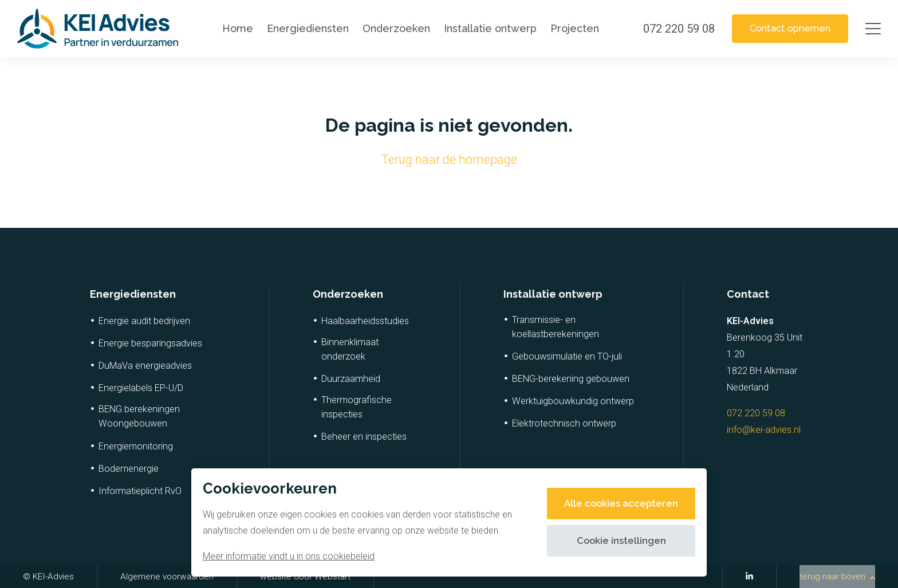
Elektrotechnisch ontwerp (564, 423)
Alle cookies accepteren (617, 504)
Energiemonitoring (136, 446)
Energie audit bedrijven (144, 321)
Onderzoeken (392, 28)
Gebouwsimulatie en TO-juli (567, 356)
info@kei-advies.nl (764, 430)
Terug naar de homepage (449, 159)
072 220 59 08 (756, 413)
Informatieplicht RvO (140, 491)
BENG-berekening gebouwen (571, 379)
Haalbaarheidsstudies (365, 321)
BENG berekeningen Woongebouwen (139, 416)
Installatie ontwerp (486, 28)
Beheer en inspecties (364, 437)
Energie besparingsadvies (150, 343)
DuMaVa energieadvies (145, 366)
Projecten (571, 28)
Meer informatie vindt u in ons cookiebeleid (289, 556)
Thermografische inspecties (357, 407)
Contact (748, 294)
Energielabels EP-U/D (141, 388)
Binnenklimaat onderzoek (350, 349)
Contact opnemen (786, 28)
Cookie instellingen (617, 541)
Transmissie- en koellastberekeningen (556, 327)
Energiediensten (304, 28)
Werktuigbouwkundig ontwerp (573, 401)
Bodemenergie (129, 469)
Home (234, 28)
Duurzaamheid (351, 379)
